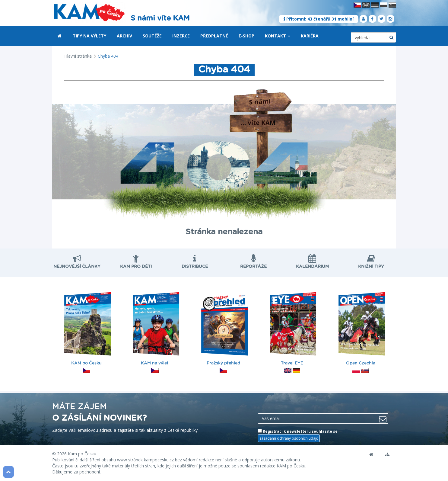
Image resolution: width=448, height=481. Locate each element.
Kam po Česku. (83, 454)
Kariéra (310, 36)
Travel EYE (293, 330)
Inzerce (181, 36)
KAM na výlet (156, 330)
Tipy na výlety (89, 36)
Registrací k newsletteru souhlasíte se (298, 435)
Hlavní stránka (78, 56)
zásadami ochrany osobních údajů (289, 438)
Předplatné (214, 36)
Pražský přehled (224, 330)
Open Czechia (362, 330)
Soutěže (152, 36)
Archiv (124, 36)
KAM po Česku (87, 330)
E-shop (246, 36)
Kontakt (278, 36)
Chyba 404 (108, 56)
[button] (289, 36)
